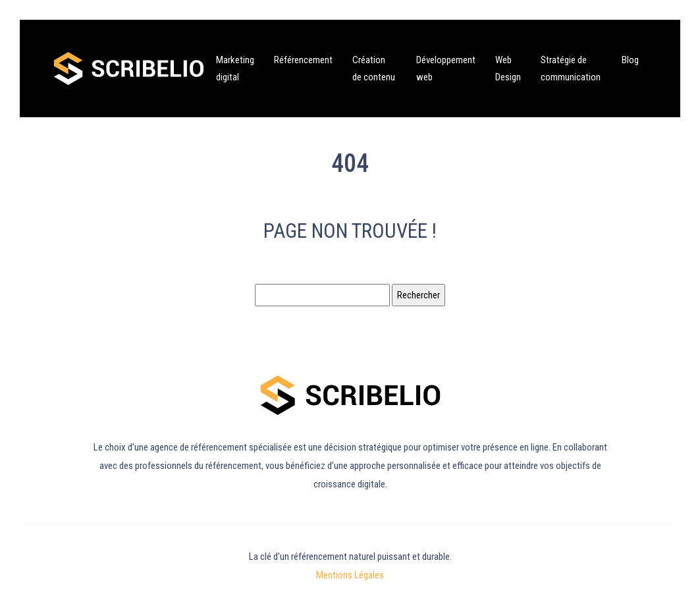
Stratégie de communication (571, 69)
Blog (630, 60)
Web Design (508, 69)
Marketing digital (235, 69)
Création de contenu (374, 69)
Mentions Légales (350, 575)
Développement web (446, 69)
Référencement (303, 60)
